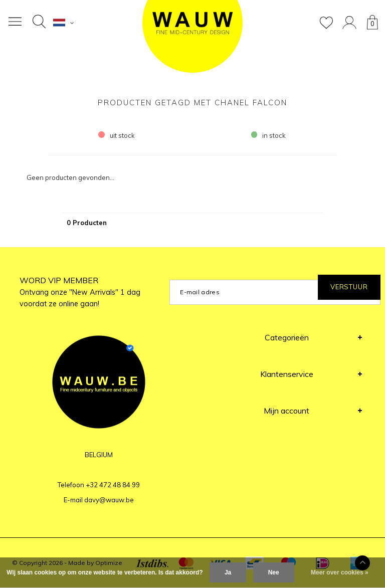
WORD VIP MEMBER (80, 292)
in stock (269, 135)
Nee (274, 572)
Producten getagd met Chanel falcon (192, 103)
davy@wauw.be (109, 500)
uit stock (117, 135)
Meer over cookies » (340, 572)
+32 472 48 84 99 (113, 485)
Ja (228, 572)
